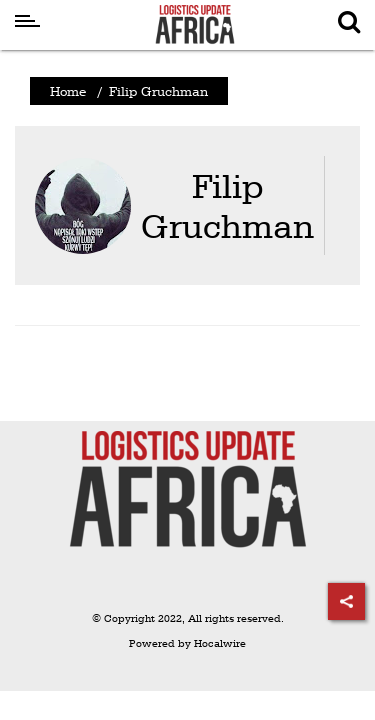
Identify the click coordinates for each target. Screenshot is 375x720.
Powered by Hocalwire (187, 643)
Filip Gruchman (227, 205)
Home (68, 91)
